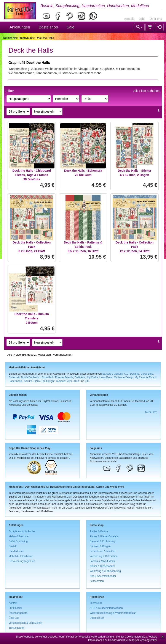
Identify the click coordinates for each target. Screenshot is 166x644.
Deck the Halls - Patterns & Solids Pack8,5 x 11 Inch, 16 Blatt (83, 247)
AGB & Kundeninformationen (106, 608)
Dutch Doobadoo (31, 377)
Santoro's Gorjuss (113, 374)
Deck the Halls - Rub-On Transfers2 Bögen (32, 318)
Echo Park (48, 377)
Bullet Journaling (18, 541)
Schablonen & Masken (103, 551)
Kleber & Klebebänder (102, 566)
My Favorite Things (146, 377)
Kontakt (129, 19)
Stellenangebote (18, 613)
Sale (70, 27)
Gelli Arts (80, 377)
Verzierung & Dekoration (104, 556)
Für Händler (15, 608)
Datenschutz (97, 618)
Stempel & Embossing (102, 541)
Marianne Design (124, 377)
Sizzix (37, 381)
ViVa (69, 381)
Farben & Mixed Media (103, 561)
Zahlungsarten (17, 628)
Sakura (28, 381)
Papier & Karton (99, 531)
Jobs (142, 19)
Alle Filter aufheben (146, 91)
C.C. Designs (132, 374)
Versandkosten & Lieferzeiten (25, 623)
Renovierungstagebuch (22, 561)
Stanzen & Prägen (100, 546)
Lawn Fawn (106, 377)
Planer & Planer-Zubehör (104, 536)
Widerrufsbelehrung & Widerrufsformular (113, 613)
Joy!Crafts (92, 377)
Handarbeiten (16, 551)
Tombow (61, 381)
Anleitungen (20, 27)
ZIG (87, 381)
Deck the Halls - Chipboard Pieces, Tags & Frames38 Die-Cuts (32, 175)
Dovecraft (14, 377)
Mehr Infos (151, 412)
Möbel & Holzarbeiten (21, 556)
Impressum (96, 603)
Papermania (16, 381)
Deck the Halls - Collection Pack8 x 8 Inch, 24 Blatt (32, 247)
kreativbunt (26, 38)
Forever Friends (64, 377)
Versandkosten (62, 355)
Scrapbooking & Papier (22, 531)
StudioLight (48, 381)
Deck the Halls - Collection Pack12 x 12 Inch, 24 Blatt (135, 247)
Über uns (156, 19)
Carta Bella (147, 374)
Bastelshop (48, 27)
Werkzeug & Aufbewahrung (105, 571)
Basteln (13, 546)
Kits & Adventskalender (103, 576)
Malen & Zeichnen (19, 536)
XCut (76, 381)
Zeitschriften (97, 581)
